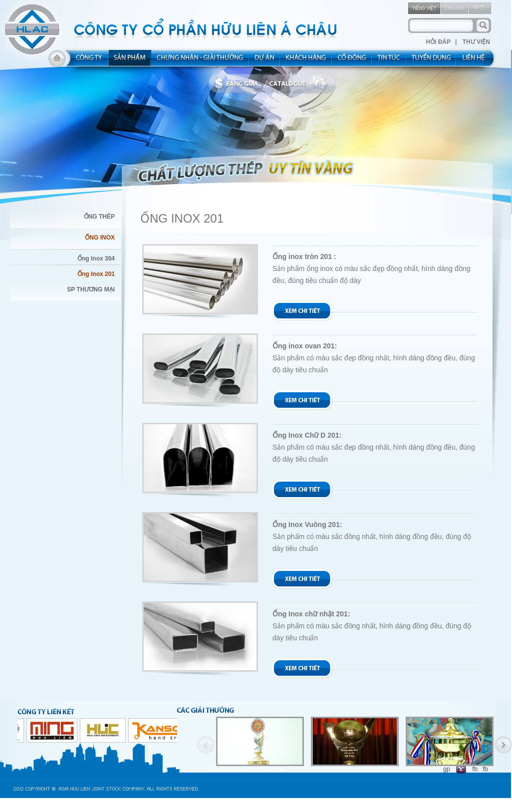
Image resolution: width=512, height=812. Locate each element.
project (265, 61)
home (57, 61)
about (86, 61)
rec (432, 61)
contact (477, 61)
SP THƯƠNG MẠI (91, 289)
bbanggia (237, 84)
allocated (200, 61)
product (130, 61)
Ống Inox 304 (96, 259)
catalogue (301, 84)
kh (306, 61)
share (352, 61)
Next (503, 745)
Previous (206, 745)
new (389, 61)
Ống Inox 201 (96, 274)
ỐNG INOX (100, 238)
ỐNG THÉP (99, 217)
